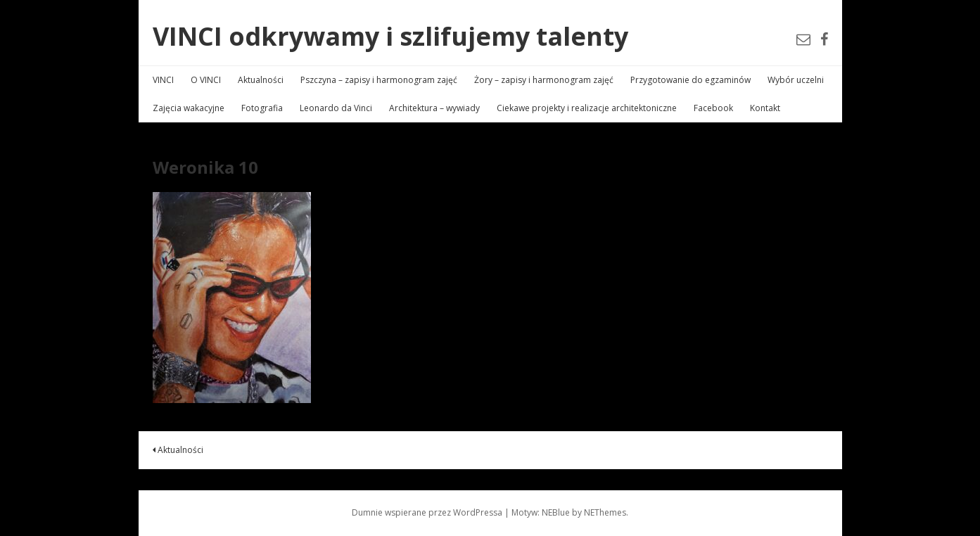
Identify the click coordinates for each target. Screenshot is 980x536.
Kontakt (765, 108)
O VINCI (206, 80)
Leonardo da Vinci (336, 108)
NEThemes (605, 512)
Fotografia (262, 108)
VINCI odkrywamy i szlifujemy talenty (390, 36)
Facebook (713, 108)
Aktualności (261, 80)
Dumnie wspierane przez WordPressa (427, 512)
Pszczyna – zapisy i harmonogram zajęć (379, 80)
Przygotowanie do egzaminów (691, 80)
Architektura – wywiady (434, 108)
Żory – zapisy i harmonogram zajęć (544, 80)
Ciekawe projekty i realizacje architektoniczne (587, 108)
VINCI (163, 80)
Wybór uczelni (796, 80)
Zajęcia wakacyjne (189, 108)
